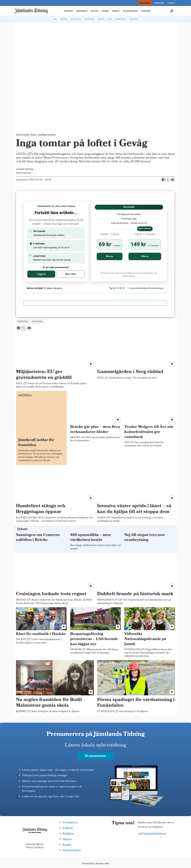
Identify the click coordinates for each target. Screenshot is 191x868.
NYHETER (68, 11)
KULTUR (95, 11)
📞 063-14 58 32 (117, 288)
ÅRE (55, 19)
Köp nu (110, 256)
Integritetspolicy (72, 850)
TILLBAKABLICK (130, 11)
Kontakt (67, 845)
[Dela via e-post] (172, 180)
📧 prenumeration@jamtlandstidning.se (145, 288)
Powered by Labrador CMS (95, 864)
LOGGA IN (171, 3)
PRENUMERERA (145, 3)
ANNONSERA (159, 3)
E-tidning (68, 828)
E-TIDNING (146, 11)
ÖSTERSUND (89, 19)
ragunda (37, 322)
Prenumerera (70, 822)
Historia (67, 839)
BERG (110, 19)
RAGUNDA (133, 19)
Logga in (41, 274)
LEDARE (105, 11)
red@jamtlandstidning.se (152, 834)
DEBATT (116, 11)
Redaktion (68, 834)
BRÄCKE (101, 19)
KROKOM (64, 19)
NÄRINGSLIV (82, 11)
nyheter (23, 322)
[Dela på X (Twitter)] (168, 180)
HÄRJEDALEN (121, 19)
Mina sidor (71, 274)
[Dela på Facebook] (163, 180)
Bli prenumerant (96, 756)
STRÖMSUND (76, 19)
